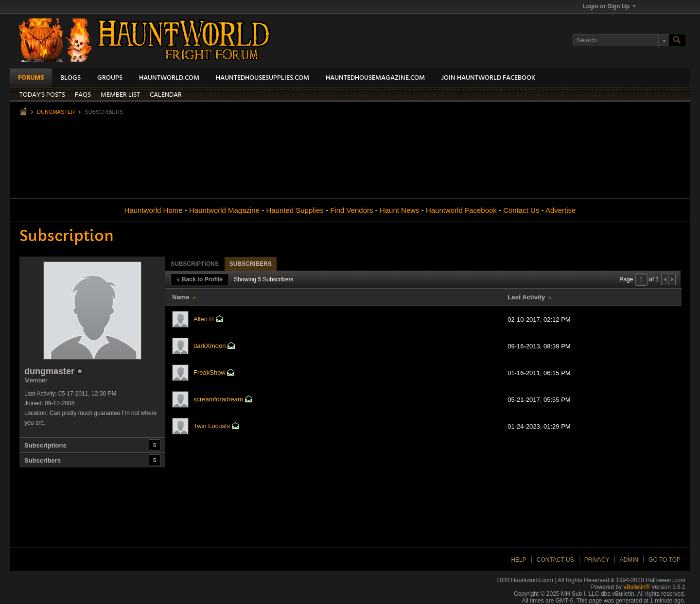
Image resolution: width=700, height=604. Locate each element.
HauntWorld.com (169, 78)
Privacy (597, 560)
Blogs (70, 78)
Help (518, 560)
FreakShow (210, 372)
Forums (31, 78)
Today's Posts (42, 95)
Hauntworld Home (154, 210)
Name (181, 297)
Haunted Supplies (295, 210)
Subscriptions (45, 445)
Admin (629, 560)
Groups (110, 78)
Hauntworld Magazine (224, 210)
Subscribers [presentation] (251, 264)
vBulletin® (636, 587)
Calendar (166, 95)
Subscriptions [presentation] (195, 264)
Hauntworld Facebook (461, 210)
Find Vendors (351, 210)
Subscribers (43, 460)
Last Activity (526, 297)
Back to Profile (200, 279)
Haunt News (400, 210)
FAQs (83, 95)
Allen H (204, 319)
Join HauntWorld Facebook (488, 78)
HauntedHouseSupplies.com (262, 78)
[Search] (621, 40)
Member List (120, 95)
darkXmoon (210, 346)
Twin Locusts (212, 426)
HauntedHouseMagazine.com (375, 78)
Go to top (665, 560)
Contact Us (521, 210)
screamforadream (218, 399)
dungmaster (56, 112)
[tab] (195, 264)
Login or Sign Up (609, 6)
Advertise (561, 210)
